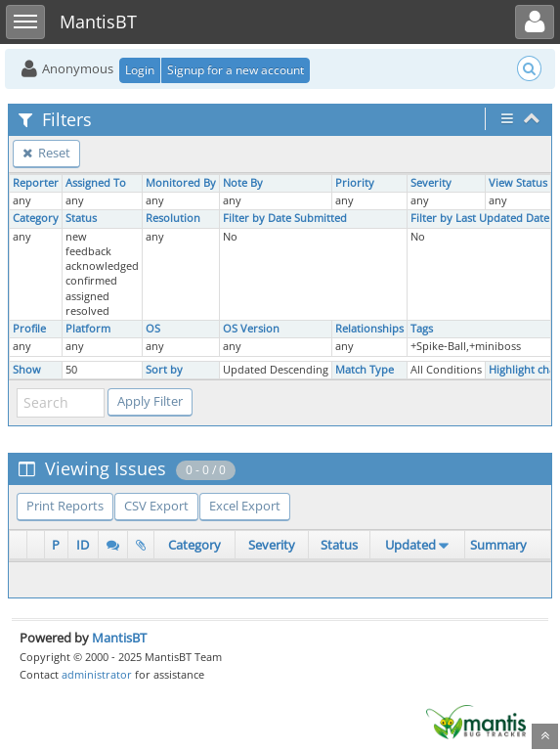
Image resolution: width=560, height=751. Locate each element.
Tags (422, 329)
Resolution (173, 218)
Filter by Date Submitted (285, 218)
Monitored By (181, 183)
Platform (88, 329)
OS (153, 329)
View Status (518, 183)
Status (81, 218)
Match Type (365, 370)
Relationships (369, 329)
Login (140, 70)
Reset (46, 153)
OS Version (251, 329)
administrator (97, 674)
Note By (243, 183)
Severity (431, 183)
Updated (410, 545)
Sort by (164, 370)
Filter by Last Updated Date (480, 218)
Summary (498, 545)
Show (27, 370)
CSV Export (156, 506)
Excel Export (245, 506)
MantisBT (119, 638)
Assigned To (96, 183)
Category (36, 218)
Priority (355, 183)
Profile (29, 329)
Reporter (36, 183)
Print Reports (65, 506)
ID (83, 545)
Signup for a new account (236, 70)
